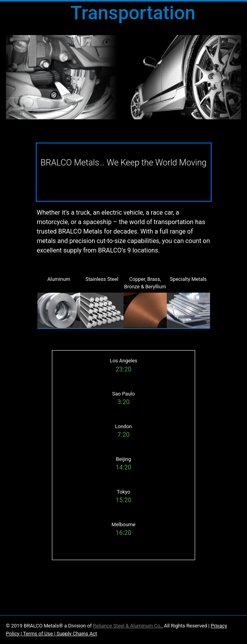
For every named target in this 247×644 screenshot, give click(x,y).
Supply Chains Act (76, 634)
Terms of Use (38, 634)
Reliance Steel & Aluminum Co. (127, 626)
